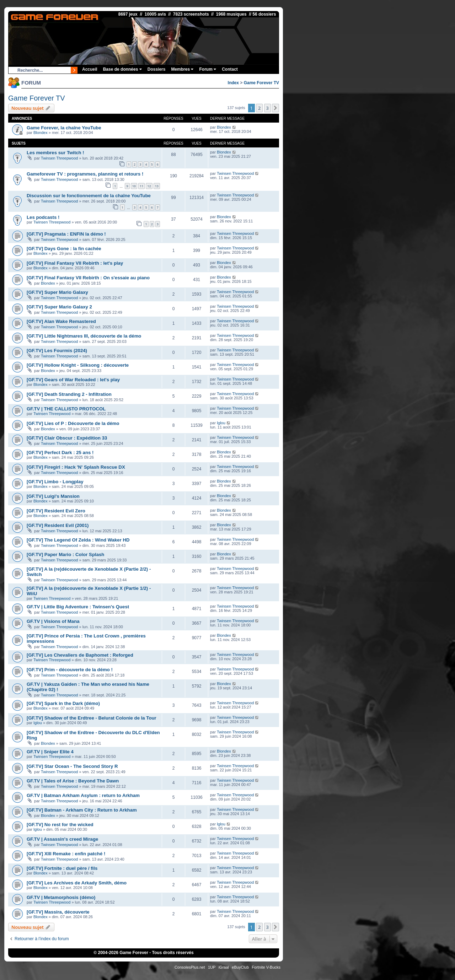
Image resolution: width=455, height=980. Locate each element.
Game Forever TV (261, 83)
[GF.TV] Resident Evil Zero (56, 511)
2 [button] (259, 108)
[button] (275, 108)
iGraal (224, 967)
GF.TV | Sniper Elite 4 (50, 752)
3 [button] (267, 108)
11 (141, 186)
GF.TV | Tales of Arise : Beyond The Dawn (73, 781)
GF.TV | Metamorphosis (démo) (61, 897)
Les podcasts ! (43, 217)
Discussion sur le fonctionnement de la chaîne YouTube (89, 196)
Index (233, 83)
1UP (212, 967)
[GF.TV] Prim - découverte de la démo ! (70, 670)
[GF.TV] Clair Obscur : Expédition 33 (67, 438)
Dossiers (157, 69)
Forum (208, 69)
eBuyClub (240, 967)
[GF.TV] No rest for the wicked (60, 825)
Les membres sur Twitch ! (55, 153)
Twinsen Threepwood (59, 158)
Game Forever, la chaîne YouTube (64, 128)
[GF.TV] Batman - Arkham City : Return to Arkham (82, 810)
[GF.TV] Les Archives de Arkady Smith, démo (77, 883)
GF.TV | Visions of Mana (53, 621)
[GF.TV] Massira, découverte (58, 912)
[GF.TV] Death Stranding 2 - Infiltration (69, 394)
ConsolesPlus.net (190, 967)
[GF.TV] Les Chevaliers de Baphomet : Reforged (80, 655)
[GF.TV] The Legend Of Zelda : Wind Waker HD (78, 540)
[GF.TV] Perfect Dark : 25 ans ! (60, 453)
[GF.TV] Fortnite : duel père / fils (62, 868)
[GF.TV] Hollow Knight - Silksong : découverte (78, 365)
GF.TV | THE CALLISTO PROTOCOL (66, 409)
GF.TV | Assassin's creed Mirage (62, 839)
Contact (230, 69)
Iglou (221, 423)
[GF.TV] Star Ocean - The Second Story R (72, 766)
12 (149, 186)
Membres (182, 69)
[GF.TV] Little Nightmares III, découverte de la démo (84, 336)
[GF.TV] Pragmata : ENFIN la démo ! (66, 234)
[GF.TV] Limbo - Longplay (55, 482)
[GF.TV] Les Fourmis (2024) (57, 351)
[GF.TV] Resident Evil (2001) (58, 525)
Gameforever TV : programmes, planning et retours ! (85, 174)
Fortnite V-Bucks (266, 967)
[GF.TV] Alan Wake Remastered (61, 321)
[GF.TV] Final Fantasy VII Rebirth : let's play (75, 263)
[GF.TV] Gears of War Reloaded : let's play (73, 380)
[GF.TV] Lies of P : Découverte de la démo (73, 423)
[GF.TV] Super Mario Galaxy (57, 292)
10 (134, 186)
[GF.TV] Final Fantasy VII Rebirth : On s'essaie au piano (88, 278)
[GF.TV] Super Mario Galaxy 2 (59, 307)
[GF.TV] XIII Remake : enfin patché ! (66, 854)
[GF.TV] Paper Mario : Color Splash (65, 554)
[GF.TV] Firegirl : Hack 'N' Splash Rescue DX (76, 467)
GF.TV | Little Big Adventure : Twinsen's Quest (78, 607)
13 (157, 186)
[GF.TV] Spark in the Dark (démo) (63, 703)
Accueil (90, 69)
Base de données (122, 69)
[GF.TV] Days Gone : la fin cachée (64, 249)
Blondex (41, 133)
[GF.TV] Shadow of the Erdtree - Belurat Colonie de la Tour (92, 718)
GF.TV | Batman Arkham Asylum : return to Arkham (83, 795)
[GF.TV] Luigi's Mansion (53, 496)
